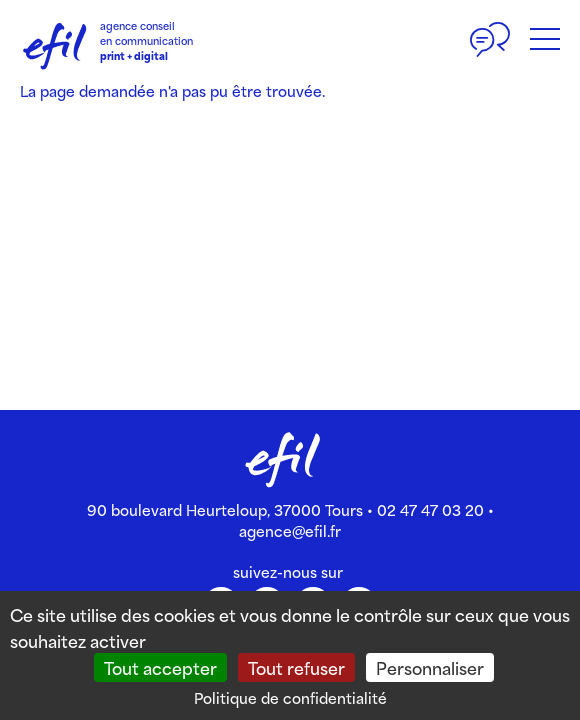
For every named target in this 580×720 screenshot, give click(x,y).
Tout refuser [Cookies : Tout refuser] (296, 667)
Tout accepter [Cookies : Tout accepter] (160, 667)
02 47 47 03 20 (430, 509)
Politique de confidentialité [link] (290, 697)
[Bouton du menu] (545, 40)
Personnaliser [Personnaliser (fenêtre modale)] (430, 667)
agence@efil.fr (290, 530)
